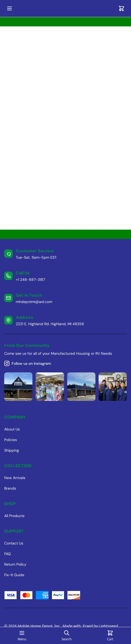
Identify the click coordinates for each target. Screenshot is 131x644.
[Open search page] (67, 636)
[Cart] (122, 8)
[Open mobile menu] (9, 8)
